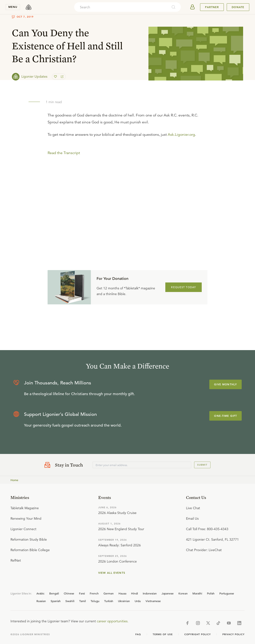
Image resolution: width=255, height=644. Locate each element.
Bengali (54, 593)
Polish (211, 593)
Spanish (56, 601)
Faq (138, 634)
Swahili (70, 601)
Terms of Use (163, 634)
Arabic (40, 593)
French (94, 593)
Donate (238, 7)
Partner (212, 7)
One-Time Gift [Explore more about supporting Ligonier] (226, 416)
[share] (62, 77)
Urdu (138, 601)
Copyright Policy (198, 634)
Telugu (95, 601)
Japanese (168, 593)
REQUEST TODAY (184, 287)
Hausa (122, 593)
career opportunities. (113, 621)
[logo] (29, 7)
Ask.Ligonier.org (181, 135)
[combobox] (121, 7)
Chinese (69, 593)
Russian (41, 601)
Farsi (82, 593)
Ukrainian (124, 601)
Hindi (135, 593)
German (109, 593)
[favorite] (56, 77)
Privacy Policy (233, 634)
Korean (183, 593)
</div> (127, 191)
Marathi (197, 593)
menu (13, 7)
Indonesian (150, 593)
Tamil (83, 601)
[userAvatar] (192, 7)
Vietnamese (153, 601)
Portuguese (227, 593)
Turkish (109, 601)
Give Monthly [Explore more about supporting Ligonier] (226, 384)
